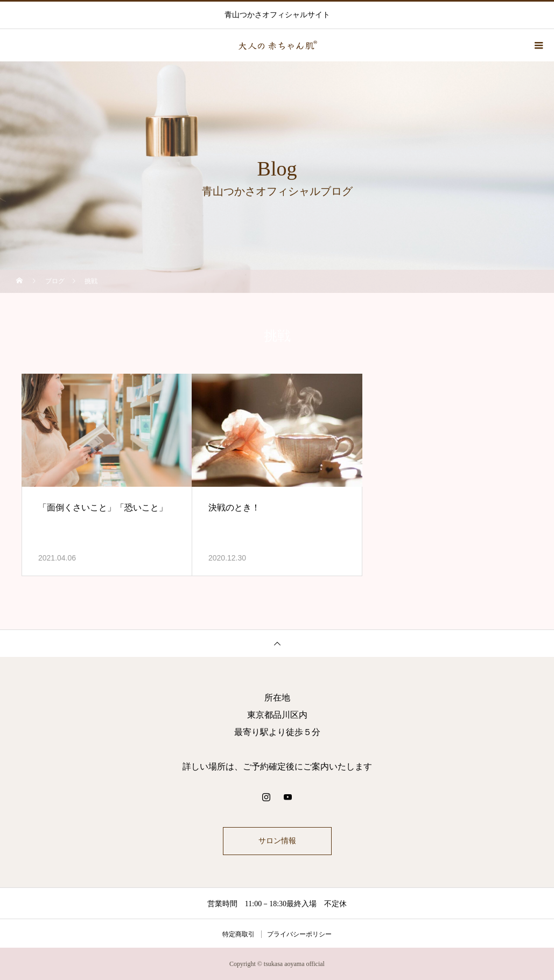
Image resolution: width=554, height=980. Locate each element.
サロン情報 (277, 841)
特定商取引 (239, 934)
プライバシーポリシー (299, 934)
